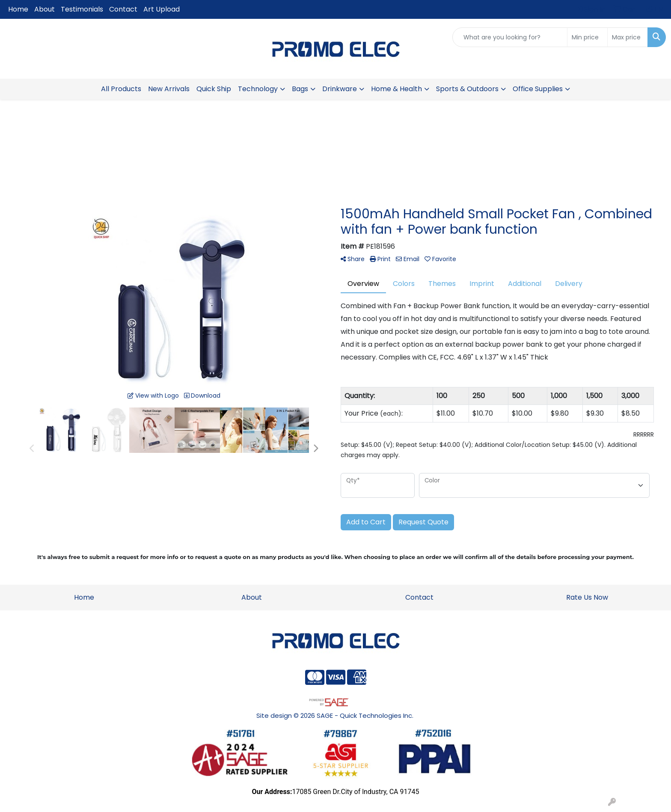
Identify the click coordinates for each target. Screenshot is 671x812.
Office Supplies (538, 89)
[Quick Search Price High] (628, 37)
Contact (123, 9)
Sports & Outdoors (467, 89)
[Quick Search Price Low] (587, 37)
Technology (258, 89)
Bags (300, 89)
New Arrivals (169, 89)
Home (18, 9)
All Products (121, 89)
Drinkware (340, 89)
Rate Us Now (587, 597)
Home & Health (396, 89)
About (45, 9)
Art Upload (162, 9)
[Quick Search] (510, 37)
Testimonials (82, 9)
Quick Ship (214, 89)
